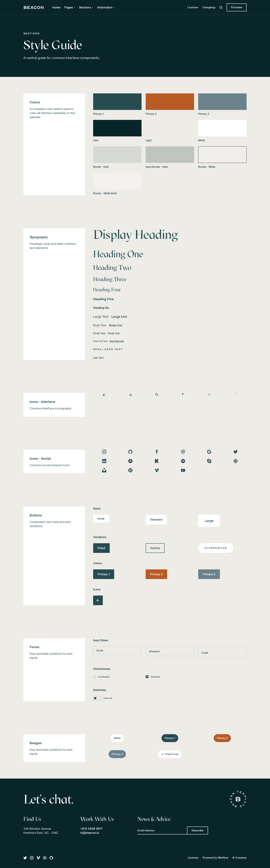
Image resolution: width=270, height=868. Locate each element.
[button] (70, 7)
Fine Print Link (117, 341)
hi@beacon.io (90, 833)
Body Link (116, 325)
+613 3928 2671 (91, 829)
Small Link (114, 333)
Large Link (119, 317)
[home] (34, 7)
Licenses (193, 7)
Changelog (209, 7)
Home (56, 7)
